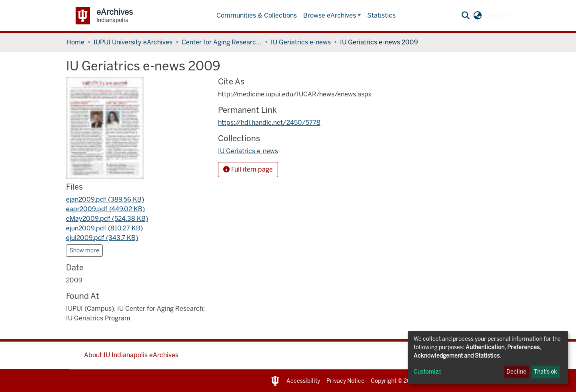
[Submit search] (466, 16)
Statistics (381, 15)
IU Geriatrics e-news (301, 42)
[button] (478, 16)
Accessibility (303, 381)
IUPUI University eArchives (133, 42)
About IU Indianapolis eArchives (131, 355)
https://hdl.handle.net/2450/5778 (269, 123)
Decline (516, 372)
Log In (495, 15)
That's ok (545, 372)
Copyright (384, 381)
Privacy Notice (345, 381)
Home (75, 42)
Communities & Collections (257, 15)
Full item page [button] (248, 169)
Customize (428, 372)
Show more (84, 251)
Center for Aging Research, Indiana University (222, 42)
